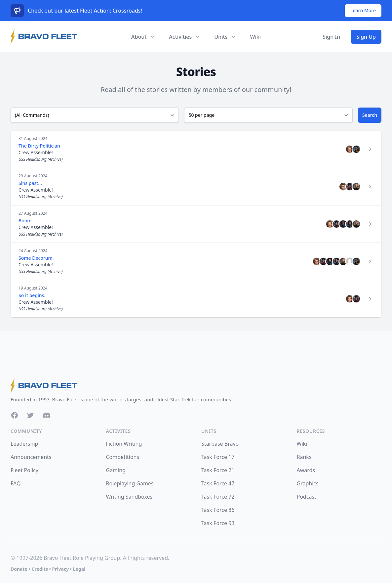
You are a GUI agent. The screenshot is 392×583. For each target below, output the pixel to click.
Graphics (308, 483)
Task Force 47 (218, 483)
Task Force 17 (218, 457)
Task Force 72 (218, 497)
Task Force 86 (218, 510)
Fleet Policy (24, 470)
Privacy (60, 569)
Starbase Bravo (220, 444)
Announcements (31, 457)
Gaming (116, 470)
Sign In (331, 37)
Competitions (123, 457)
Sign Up (366, 37)
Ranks (304, 457)
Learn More (363, 10)
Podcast (307, 497)
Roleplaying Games (130, 483)
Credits (39, 569)
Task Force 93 (218, 523)
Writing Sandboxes (129, 497)
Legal (79, 569)
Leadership (24, 444)
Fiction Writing (124, 444)
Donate (19, 569)
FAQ (16, 483)
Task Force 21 (218, 470)
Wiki (255, 37)
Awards (306, 470)
